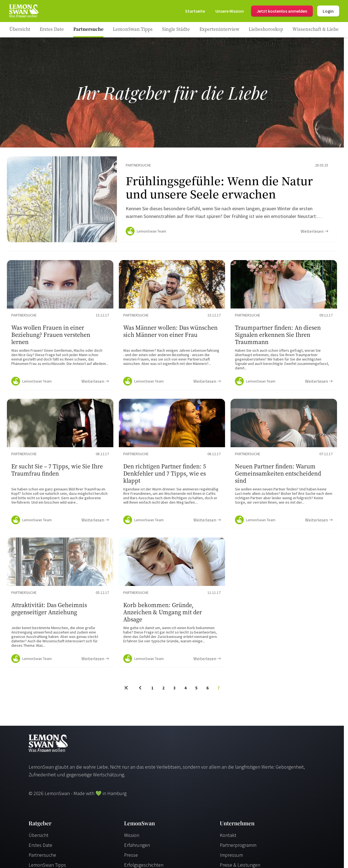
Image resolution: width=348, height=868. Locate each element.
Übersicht (39, 837)
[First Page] (127, 690)
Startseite (195, 11)
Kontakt (228, 837)
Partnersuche (42, 857)
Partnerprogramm (238, 847)
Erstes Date (40, 847)
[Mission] (230, 11)
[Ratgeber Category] (52, 30)
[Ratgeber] (20, 30)
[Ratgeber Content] (172, 200)
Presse (131, 857)
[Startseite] (23, 11)
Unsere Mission (230, 11)
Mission (132, 837)
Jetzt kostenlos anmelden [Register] (282, 11)
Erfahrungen (137, 847)
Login (328, 11)
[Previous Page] (140, 690)
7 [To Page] (218, 690)
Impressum (231, 857)
